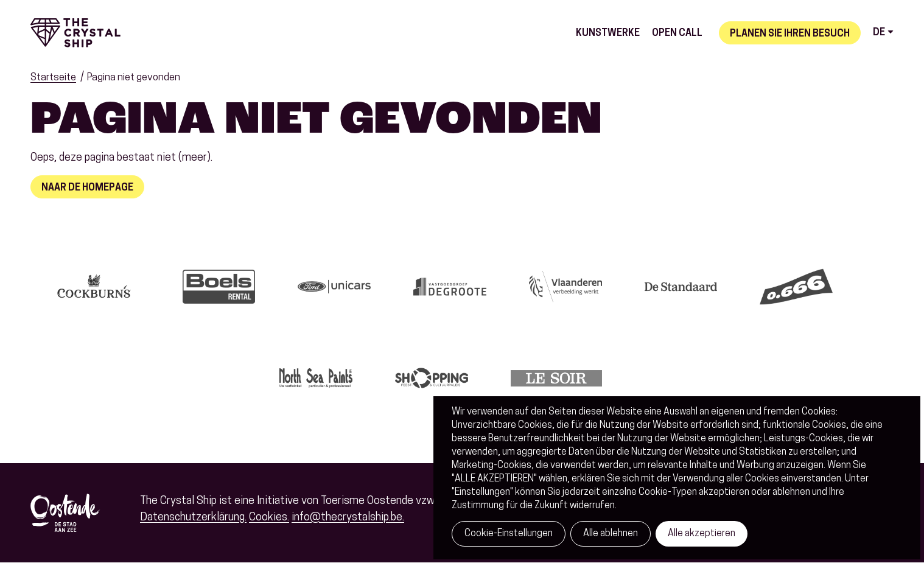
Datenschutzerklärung (192, 518)
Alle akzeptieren (702, 534)
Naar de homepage (87, 188)
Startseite (53, 78)
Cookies (268, 518)
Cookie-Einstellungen (509, 534)
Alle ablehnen (611, 534)
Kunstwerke (608, 33)
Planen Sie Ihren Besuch (790, 34)
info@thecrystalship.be (347, 518)
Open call (677, 33)
